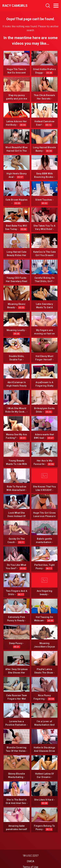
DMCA (30, 861)
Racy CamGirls (15, 6)
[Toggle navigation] (56, 6)
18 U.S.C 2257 (30, 856)
